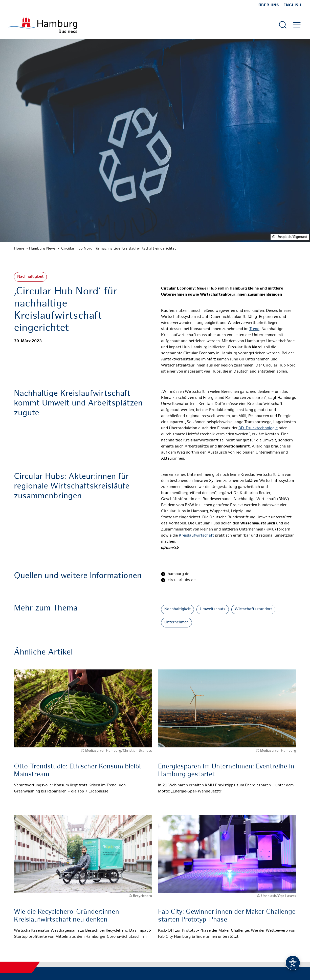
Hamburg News (42, 249)
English (292, 5)
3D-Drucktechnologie (258, 428)
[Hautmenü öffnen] (297, 25)
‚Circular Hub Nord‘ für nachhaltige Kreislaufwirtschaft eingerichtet (118, 249)
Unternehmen (176, 622)
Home (19, 249)
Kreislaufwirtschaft (196, 536)
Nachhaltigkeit (30, 277)
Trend (254, 329)
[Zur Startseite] (43, 25)
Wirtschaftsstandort (253, 609)
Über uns (269, 5)
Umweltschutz (213, 609)
